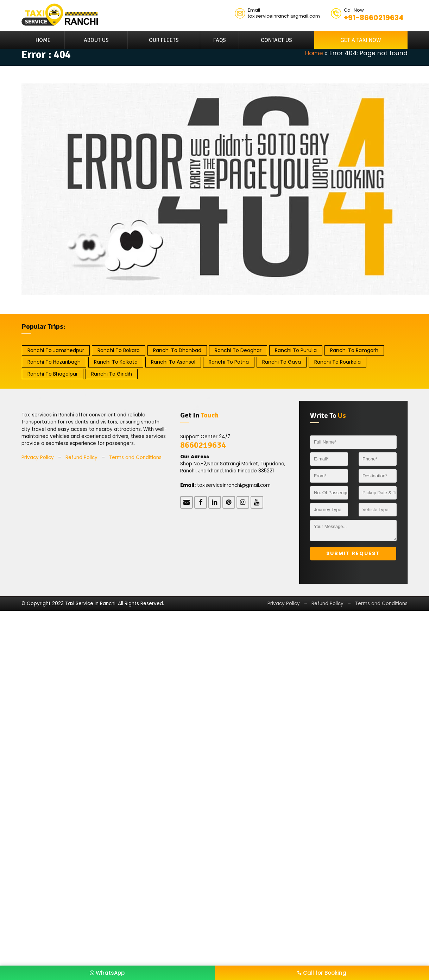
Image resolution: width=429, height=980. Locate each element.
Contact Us (276, 40)
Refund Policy (81, 457)
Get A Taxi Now (361, 40)
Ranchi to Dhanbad (177, 350)
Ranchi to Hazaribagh (54, 362)
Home (43, 40)
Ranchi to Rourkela (337, 362)
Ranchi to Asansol (173, 362)
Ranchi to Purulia (296, 350)
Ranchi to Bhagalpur (53, 374)
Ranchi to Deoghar (238, 350)
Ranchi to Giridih (112, 374)
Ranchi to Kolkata (116, 362)
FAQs (220, 40)
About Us (96, 40)
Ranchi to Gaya (282, 362)
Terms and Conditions (135, 457)
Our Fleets (164, 40)
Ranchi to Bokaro (119, 350)
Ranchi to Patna (229, 362)
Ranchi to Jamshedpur (56, 350)
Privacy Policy (38, 457)
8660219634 (203, 445)
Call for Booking (322, 973)
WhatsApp (107, 973)
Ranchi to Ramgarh (354, 350)
